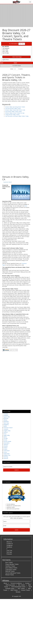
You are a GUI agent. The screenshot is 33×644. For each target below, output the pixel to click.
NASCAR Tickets (10, 571)
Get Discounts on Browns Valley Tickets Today (17, 116)
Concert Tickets (25, 590)
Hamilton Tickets (10, 566)
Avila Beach (7, 451)
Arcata (5, 440)
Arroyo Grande (8, 441)
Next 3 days (5, 50)
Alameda (6, 418)
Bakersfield (7, 454)
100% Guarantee (10, 585)
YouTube (9, 552)
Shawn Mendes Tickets (12, 564)
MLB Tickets (14, 590)
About (5, 583)
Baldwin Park (7, 455)
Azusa (5, 452)
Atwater (6, 446)
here (26, 206)
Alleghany (6, 425)
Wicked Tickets (10, 575)
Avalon (6, 449)
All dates (6, 46)
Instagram (10, 545)
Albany (6, 420)
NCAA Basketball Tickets (18, 587)
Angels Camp (7, 431)
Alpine (5, 426)
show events (16, 69)
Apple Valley (7, 435)
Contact (27, 583)
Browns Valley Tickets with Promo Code (15, 110)
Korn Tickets (9, 562)
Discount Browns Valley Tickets (13, 108)
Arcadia (6, 438)
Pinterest (9, 554)
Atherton (6, 444)
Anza (5, 434)
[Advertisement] (16, 158)
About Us (9, 542)
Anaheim (6, 429)
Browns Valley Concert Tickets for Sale (15, 113)
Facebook (9, 547)
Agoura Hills (7, 417)
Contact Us (10, 543)
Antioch (6, 432)
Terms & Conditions (16, 583)
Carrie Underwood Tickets (13, 573)
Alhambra (6, 421)
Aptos (5, 437)
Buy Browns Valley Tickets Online (14, 112)
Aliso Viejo (6, 423)
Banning (6, 457)
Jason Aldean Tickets (11, 568)
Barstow (6, 458)
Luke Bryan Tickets (11, 570)
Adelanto (6, 415)
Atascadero (7, 443)
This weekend (6, 48)
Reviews (18, 592)
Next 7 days (5, 51)
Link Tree (9, 551)
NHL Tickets (21, 588)
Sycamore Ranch (8, 182)
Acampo (6, 414)
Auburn (6, 448)
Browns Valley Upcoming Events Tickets (15, 107)
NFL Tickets (21, 585)
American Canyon (8, 428)
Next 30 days (6, 53)
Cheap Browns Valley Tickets (12, 115)
